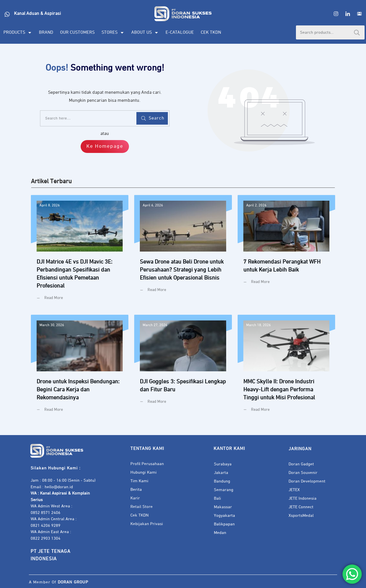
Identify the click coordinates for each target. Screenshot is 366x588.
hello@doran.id (59, 487)
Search (357, 32)
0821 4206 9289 (45, 526)
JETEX (294, 490)
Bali (217, 498)
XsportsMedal (301, 516)
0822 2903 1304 (45, 538)
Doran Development (307, 481)
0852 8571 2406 (45, 513)
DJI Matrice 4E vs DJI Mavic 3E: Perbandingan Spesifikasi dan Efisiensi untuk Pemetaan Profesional (80, 252)
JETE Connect (301, 507)
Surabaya (223, 464)
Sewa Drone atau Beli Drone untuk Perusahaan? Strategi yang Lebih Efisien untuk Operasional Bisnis (183, 252)
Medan (220, 533)
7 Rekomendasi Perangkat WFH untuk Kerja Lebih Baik (286, 252)
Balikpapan (224, 524)
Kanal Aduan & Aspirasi (37, 14)
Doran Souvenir (303, 473)
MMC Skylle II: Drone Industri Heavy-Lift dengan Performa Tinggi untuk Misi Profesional (286, 368)
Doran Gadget (301, 464)
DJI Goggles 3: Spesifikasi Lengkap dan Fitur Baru (183, 368)
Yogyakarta (224, 516)
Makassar (223, 507)
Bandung (222, 481)
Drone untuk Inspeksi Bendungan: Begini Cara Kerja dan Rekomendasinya (80, 368)
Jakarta (221, 473)
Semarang (224, 490)
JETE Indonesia (303, 498)
